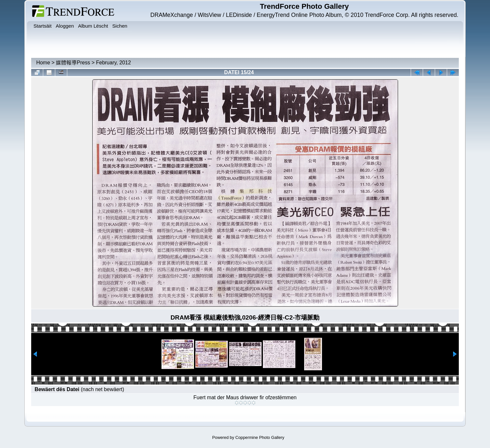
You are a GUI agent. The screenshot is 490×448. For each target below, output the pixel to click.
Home (43, 63)
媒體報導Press (73, 63)
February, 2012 (113, 63)
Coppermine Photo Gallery (260, 437)
